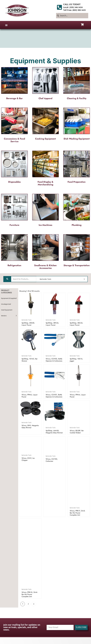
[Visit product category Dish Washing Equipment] (77, 124)
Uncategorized (6, 304)
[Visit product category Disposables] (14, 168)
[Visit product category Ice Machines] (46, 211)
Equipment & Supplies (9, 298)
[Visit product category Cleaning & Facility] (77, 84)
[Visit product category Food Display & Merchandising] (46, 169)
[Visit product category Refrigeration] (14, 251)
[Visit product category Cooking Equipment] (46, 124)
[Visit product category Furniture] (14, 211)
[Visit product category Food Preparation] (77, 168)
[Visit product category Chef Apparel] (46, 84)
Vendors (4, 316)
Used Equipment (7, 310)
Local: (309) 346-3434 (73, 7)
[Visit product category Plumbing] (77, 211)
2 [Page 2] (28, 604)
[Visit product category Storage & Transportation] (77, 251)
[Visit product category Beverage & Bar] (14, 84)
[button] (6, 25)
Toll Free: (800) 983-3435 (74, 10)
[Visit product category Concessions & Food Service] (14, 126)
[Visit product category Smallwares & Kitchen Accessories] (46, 252)
